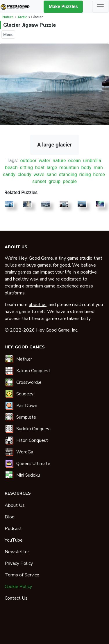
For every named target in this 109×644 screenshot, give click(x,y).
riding (85, 174)
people (70, 181)
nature (59, 161)
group (54, 181)
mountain (69, 168)
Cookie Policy (18, 587)
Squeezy (25, 394)
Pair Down (27, 406)
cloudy (25, 174)
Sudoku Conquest (34, 429)
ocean (74, 161)
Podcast (13, 529)
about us (38, 305)
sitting (26, 168)
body (86, 168)
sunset (39, 181)
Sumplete (26, 417)
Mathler (24, 359)
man (98, 168)
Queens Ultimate (33, 464)
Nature (8, 17)
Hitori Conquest (32, 440)
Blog (10, 517)
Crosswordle (29, 382)
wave (39, 174)
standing (68, 174)
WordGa (25, 452)
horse (99, 174)
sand (52, 174)
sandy (9, 174)
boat (40, 168)
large (52, 168)
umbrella (92, 161)
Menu (8, 35)
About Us (15, 505)
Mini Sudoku (28, 475)
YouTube (14, 540)
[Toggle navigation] (100, 7)
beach (11, 168)
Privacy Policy (19, 563)
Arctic (22, 17)
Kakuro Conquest (33, 371)
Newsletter (17, 552)
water (44, 161)
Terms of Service (22, 575)
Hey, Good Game (36, 258)
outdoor (28, 161)
